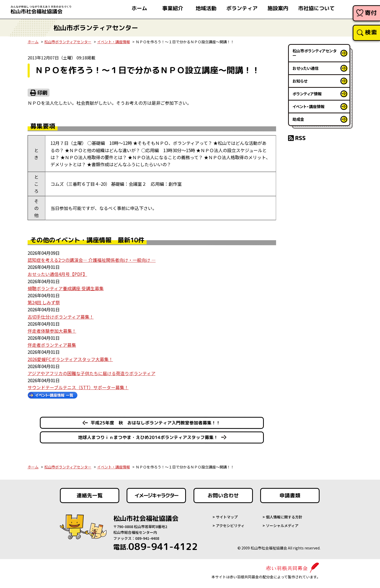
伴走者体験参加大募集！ (52, 331)
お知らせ (300, 81)
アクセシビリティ (230, 525)
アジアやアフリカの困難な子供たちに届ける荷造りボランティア (92, 373)
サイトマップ (227, 517)
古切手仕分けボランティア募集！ (61, 317)
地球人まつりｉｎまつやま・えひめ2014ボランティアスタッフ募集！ (148, 437)
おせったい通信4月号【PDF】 (57, 274)
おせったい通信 (306, 68)
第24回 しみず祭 (44, 302)
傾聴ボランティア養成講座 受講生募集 (66, 288)
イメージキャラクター (156, 496)
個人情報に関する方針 (284, 517)
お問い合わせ (223, 496)
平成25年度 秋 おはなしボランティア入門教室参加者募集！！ (155, 423)
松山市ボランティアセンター (68, 42)
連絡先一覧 (89, 496)
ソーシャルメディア (282, 525)
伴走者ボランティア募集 (52, 345)
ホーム (33, 42)
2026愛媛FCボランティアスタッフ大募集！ (70, 359)
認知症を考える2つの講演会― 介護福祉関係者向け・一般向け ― (92, 260)
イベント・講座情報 (114, 42)
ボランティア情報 (307, 94)
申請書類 (290, 496)
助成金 (298, 119)
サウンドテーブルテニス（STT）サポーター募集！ (78, 387)
